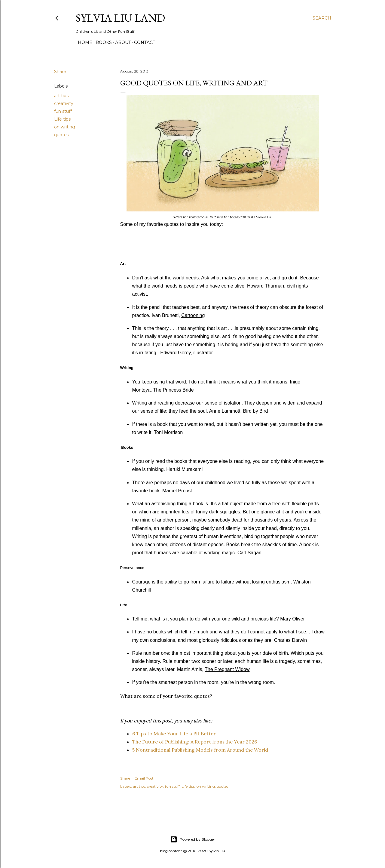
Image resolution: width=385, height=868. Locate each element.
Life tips (62, 119)
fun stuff (63, 111)
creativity (64, 103)
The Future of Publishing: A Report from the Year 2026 (195, 742)
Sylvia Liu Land (120, 18)
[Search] (322, 18)
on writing (65, 127)
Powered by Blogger (193, 839)
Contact (142, 42)
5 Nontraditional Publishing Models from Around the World (200, 750)
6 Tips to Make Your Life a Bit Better (174, 734)
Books (102, 42)
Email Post (144, 778)
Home (83, 42)
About (121, 42)
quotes (61, 135)
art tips (61, 96)
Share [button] (60, 72)
